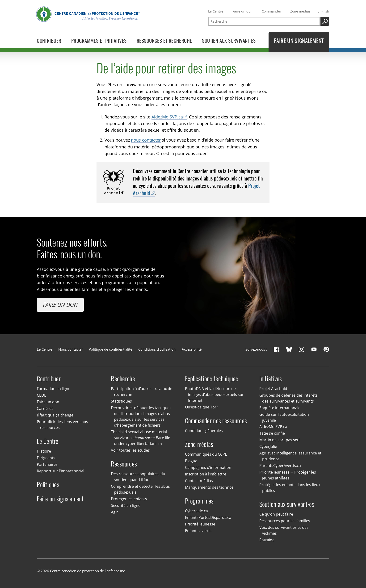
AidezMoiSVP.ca (167, 116)
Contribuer (49, 379)
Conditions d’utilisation (157, 349)
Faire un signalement (60, 499)
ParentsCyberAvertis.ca (280, 466)
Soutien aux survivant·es (287, 504)
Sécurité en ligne (126, 505)
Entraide (267, 540)
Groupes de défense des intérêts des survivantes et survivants (288, 398)
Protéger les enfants (129, 499)
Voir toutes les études (130, 450)
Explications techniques (211, 379)
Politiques (48, 485)
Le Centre (216, 11)
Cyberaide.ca (196, 511)
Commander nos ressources (216, 421)
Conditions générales (204, 431)
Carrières (45, 408)
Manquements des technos (209, 487)
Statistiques (121, 401)
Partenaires (47, 464)
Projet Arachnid (273, 389)
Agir (114, 512)
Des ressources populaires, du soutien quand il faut (138, 477)
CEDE (42, 395)
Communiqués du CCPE (206, 454)
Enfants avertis (198, 531)
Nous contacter (71, 349)
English (323, 11)
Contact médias (199, 481)
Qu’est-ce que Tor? (202, 407)
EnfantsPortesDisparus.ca (208, 517)
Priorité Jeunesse (200, 524)
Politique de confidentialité (110, 349)
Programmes (199, 501)
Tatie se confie (272, 433)
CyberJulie (268, 447)
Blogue (191, 461)
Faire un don (242, 11)
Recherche (123, 379)
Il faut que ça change (55, 415)
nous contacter (146, 140)
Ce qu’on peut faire (276, 514)
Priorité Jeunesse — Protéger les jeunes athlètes (288, 475)
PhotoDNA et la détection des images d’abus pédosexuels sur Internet (214, 395)
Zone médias (300, 11)
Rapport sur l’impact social (61, 471)
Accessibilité (192, 349)
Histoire (44, 451)
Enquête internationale (280, 408)
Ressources (124, 464)
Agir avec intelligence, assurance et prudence (290, 456)
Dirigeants (46, 458)
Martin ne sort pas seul (280, 440)
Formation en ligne (54, 389)
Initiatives (271, 379)
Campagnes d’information (208, 467)
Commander (271, 11)
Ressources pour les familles (285, 521)
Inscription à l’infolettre (206, 474)
